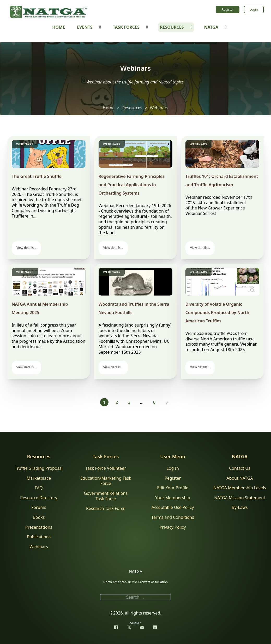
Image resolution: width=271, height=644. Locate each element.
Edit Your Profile (173, 488)
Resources (172, 27)
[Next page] (167, 402)
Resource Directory (39, 498)
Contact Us (240, 468)
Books (39, 517)
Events (85, 27)
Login (254, 10)
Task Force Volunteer (106, 468)
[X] (129, 628)
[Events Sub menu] (100, 27)
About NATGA (240, 478)
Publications (39, 537)
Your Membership (173, 498)
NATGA (211, 27)
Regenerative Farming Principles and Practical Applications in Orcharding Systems (132, 185)
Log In (173, 468)
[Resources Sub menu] (191, 27)
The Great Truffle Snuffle (37, 176)
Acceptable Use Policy (173, 507)
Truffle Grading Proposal (39, 468)
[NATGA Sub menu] (226, 27)
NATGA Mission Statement (240, 498)
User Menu (173, 456)
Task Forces (126, 27)
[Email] (142, 628)
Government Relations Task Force (106, 496)
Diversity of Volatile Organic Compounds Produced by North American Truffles (217, 312)
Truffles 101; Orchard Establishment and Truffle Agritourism (222, 180)
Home (59, 27)
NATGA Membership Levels (240, 488)
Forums (39, 507)
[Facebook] (116, 628)
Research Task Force (106, 508)
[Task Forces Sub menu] (147, 27)
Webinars (25, 144)
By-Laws (240, 507)
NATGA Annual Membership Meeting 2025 (40, 308)
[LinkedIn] (155, 628)
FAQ (39, 488)
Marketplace (39, 478)
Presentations (39, 527)
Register (228, 10)
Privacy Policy (173, 527)
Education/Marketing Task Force (106, 481)
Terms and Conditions (173, 517)
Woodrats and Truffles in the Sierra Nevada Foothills (134, 308)
